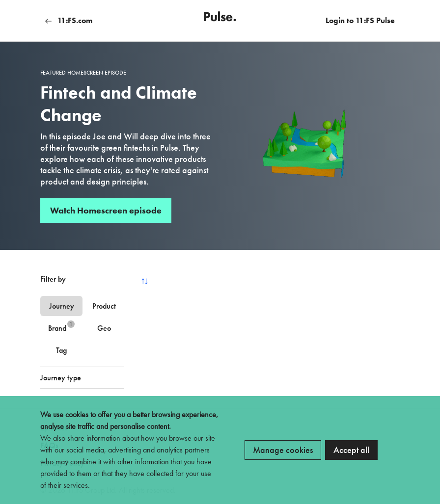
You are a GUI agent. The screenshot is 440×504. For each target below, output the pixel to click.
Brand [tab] (61, 327)
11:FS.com (69, 20)
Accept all (351, 450)
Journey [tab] (62, 306)
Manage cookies (283, 450)
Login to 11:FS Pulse (360, 20)
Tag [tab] (61, 350)
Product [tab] (104, 306)
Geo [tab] (104, 328)
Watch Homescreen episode (106, 210)
